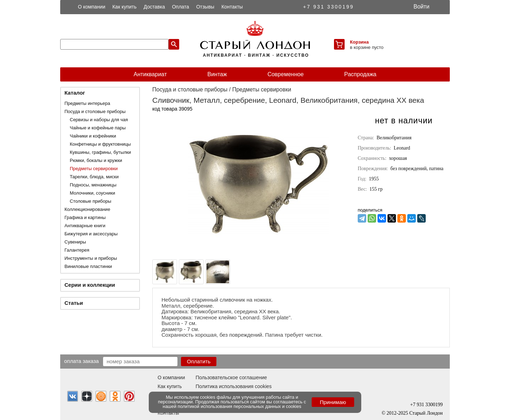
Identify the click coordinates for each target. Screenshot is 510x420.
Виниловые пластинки (88, 266)
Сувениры (75, 242)
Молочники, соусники (92, 193)
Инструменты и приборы (91, 258)
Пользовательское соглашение (231, 377)
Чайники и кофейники (93, 136)
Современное (285, 74)
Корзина (359, 42)
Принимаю (333, 402)
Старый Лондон (426, 413)
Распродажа (360, 74)
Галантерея (77, 250)
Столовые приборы (90, 201)
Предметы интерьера (87, 103)
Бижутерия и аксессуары (91, 234)
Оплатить (199, 361)
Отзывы (205, 7)
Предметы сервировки (94, 169)
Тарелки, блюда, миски (94, 177)
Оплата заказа (81, 361)
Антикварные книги (85, 226)
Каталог (75, 93)
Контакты (232, 7)
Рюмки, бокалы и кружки (96, 160)
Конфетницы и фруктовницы (100, 144)
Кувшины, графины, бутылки (100, 152)
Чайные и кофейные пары (98, 128)
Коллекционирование (87, 209)
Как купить (124, 7)
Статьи (74, 303)
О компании (92, 7)
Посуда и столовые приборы (95, 111)
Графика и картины (85, 217)
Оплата (181, 7)
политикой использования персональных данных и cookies (240, 406)
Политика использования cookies (234, 386)
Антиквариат (150, 74)
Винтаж (217, 74)
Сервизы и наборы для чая (99, 120)
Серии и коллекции (90, 285)
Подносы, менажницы (93, 185)
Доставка (154, 7)
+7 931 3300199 (329, 7)
